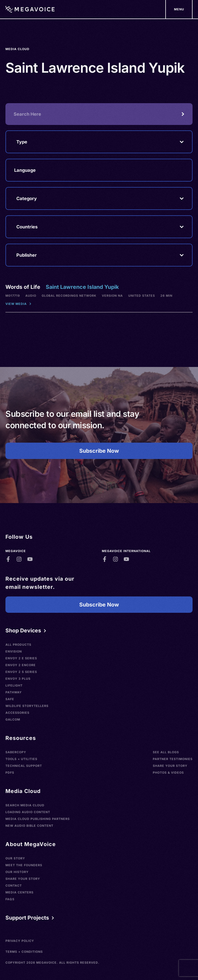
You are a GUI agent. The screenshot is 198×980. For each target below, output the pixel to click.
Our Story (15, 858)
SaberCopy (16, 752)
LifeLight (14, 685)
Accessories (17, 713)
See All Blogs (166, 752)
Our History (17, 872)
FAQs (10, 899)
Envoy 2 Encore (21, 665)
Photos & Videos (168, 773)
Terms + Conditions (24, 952)
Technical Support (24, 766)
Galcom (13, 719)
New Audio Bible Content (29, 826)
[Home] (30, 9)
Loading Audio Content (28, 812)
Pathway (14, 692)
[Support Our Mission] (179, 9)
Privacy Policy (20, 941)
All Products (18, 645)
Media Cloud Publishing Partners (38, 819)
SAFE (10, 699)
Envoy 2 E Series (21, 658)
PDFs (10, 773)
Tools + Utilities (21, 759)
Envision (14, 651)
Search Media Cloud (25, 805)
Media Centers (19, 892)
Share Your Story (170, 766)
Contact (14, 886)
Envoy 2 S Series (21, 672)
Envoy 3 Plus (18, 679)
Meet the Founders (24, 865)
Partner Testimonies (173, 759)
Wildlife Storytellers (27, 706)
